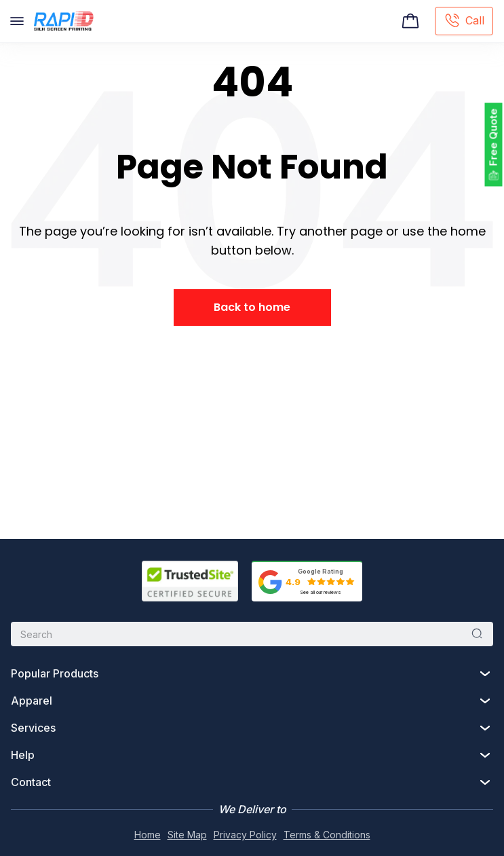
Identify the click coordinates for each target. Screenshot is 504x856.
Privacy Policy (245, 835)
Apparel (32, 701)
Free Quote (493, 137)
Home (148, 835)
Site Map (187, 835)
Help (23, 755)
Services (33, 728)
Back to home (252, 307)
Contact (31, 782)
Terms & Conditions (327, 835)
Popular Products (55, 673)
